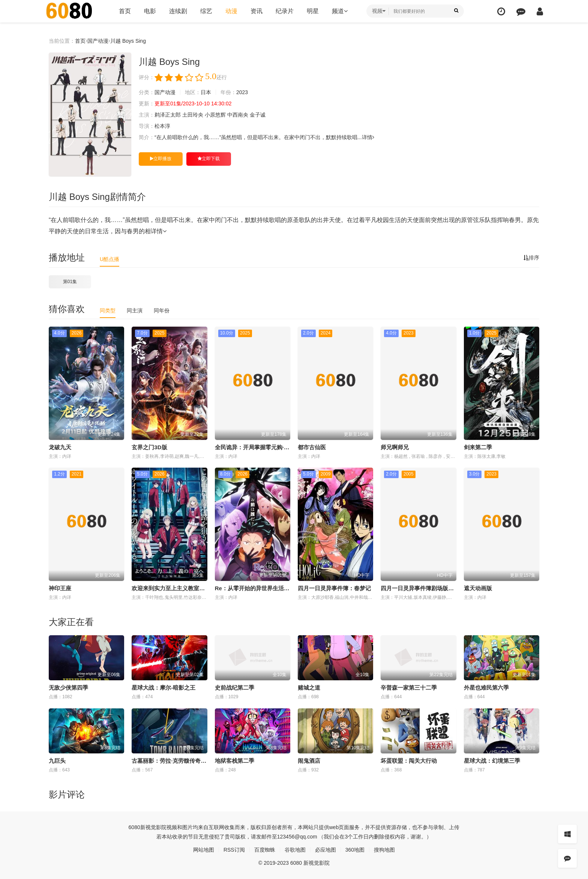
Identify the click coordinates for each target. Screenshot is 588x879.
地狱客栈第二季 (235, 761)
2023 (242, 92)
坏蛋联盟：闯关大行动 (409, 761)
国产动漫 (98, 41)
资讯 (256, 11)
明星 (313, 11)
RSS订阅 (234, 850)
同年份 (162, 310)
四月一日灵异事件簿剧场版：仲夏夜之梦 (431, 588)
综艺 (206, 11)
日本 (206, 92)
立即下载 (209, 159)
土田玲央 (193, 115)
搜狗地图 (384, 850)
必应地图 (325, 850)
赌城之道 (309, 688)
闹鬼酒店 (309, 761)
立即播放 (161, 159)
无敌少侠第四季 (68, 688)
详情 (368, 137)
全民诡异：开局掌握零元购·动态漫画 (261, 447)
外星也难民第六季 (486, 688)
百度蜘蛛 (265, 850)
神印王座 (60, 588)
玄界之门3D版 (149, 447)
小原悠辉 (215, 115)
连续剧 (178, 11)
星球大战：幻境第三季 (492, 761)
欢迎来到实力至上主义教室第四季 (174, 588)
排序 (531, 258)
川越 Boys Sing (128, 41)
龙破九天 (60, 447)
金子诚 (258, 115)
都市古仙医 (312, 447)
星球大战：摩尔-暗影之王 (163, 688)
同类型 (108, 310)
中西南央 (238, 115)
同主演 (135, 310)
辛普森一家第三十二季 (409, 688)
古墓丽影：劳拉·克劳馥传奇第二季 (175, 761)
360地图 (355, 850)
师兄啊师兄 (395, 447)
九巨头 (57, 761)
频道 (340, 11)
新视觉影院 (153, 827)
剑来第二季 (478, 447)
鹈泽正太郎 (168, 115)
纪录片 (285, 11)
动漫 (231, 11)
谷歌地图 (295, 850)
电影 (150, 11)
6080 (134, 827)
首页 (125, 11)
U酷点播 (109, 259)
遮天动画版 (478, 588)
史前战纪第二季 (235, 688)
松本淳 (162, 126)
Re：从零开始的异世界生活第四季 (258, 588)
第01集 (70, 282)
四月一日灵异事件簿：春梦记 (334, 588)
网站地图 (204, 850)
